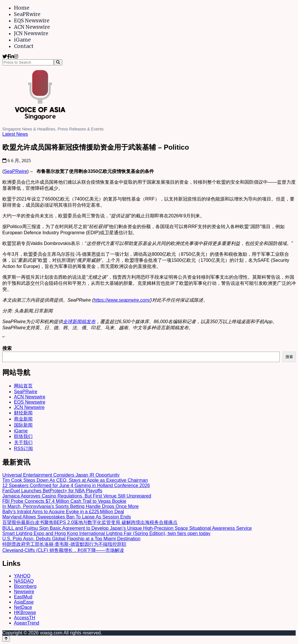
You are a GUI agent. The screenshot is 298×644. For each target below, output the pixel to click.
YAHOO (22, 576)
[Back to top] (6, 639)
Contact (24, 46)
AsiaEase (24, 602)
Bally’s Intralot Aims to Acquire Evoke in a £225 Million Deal (63, 512)
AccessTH (25, 618)
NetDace (23, 607)
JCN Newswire (31, 33)
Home (22, 8)
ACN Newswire (32, 27)
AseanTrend (27, 623)
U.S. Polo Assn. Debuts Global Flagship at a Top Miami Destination (71, 539)
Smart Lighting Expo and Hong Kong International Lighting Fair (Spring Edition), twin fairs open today (106, 533)
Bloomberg (25, 586)
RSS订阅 (23, 449)
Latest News (15, 134)
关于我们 (23, 442)
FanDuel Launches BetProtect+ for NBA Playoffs (52, 491)
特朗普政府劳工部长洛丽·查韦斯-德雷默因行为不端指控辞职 (64, 544)
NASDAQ (24, 581)
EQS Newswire (32, 21)
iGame (22, 40)
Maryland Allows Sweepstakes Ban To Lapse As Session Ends (67, 517)
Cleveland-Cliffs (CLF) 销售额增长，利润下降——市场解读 (63, 550)
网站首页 (23, 386)
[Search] (58, 62)
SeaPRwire (27, 14)
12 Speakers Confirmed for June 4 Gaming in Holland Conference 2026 (76, 485)
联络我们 (23, 436)
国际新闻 (23, 425)
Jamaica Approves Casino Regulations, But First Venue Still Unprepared (77, 496)
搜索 (7, 348)
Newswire (24, 592)
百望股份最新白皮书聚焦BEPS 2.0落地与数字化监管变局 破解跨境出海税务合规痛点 (90, 522)
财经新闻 (23, 413)
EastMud (23, 597)
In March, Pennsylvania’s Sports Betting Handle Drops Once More (70, 506)
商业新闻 (23, 419)
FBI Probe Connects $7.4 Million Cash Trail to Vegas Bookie (64, 501)
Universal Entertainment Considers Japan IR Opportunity (61, 475)
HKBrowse (25, 612)
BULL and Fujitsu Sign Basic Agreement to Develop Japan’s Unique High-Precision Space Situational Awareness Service (127, 528)
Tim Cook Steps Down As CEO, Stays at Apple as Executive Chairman (75, 480)
